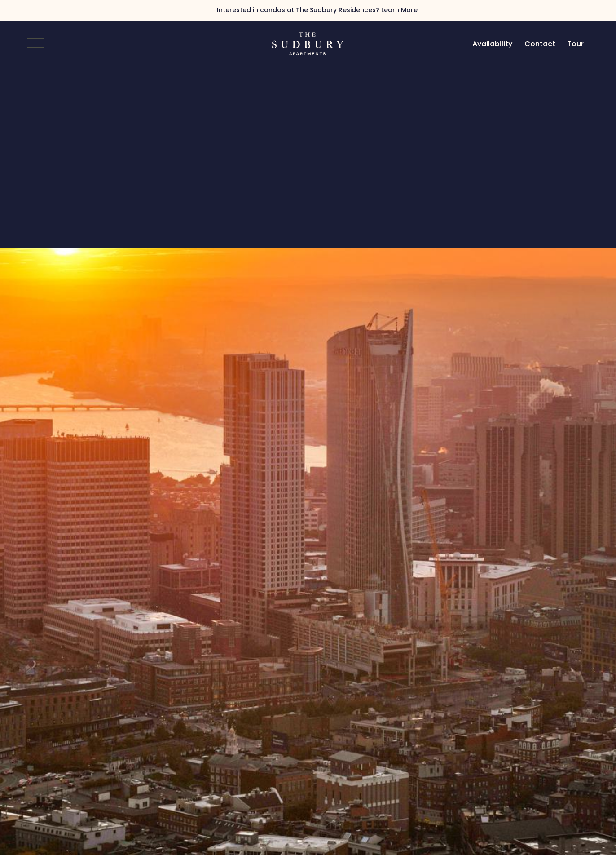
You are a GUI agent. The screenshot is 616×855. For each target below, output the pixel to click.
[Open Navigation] (35, 44)
